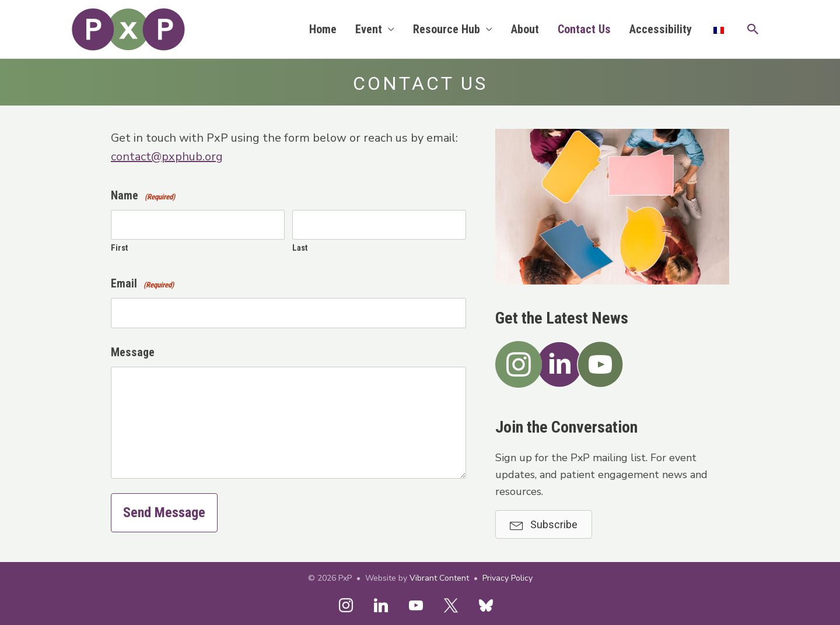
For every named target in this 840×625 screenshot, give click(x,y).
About (525, 29)
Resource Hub (447, 29)
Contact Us (584, 29)
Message (133, 352)
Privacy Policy (508, 578)
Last (300, 248)
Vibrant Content (439, 578)
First (120, 248)
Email (142, 285)
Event (369, 29)
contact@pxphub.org (167, 157)
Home (323, 29)
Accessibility (661, 29)
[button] (753, 29)
